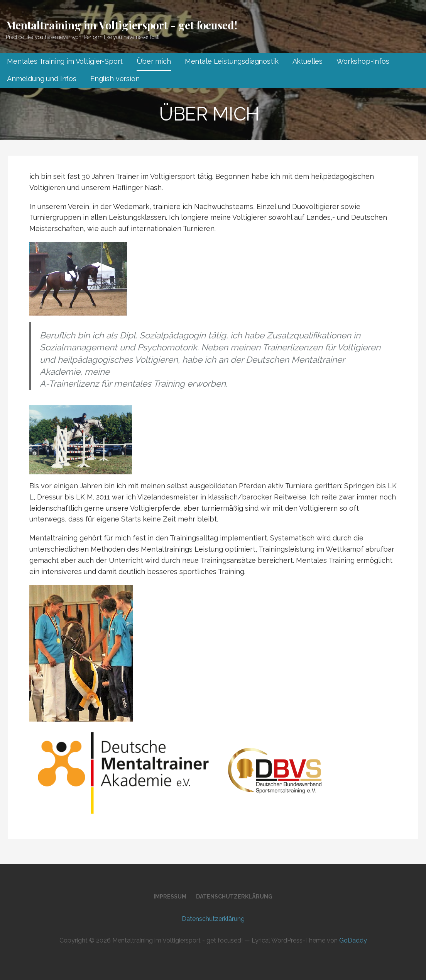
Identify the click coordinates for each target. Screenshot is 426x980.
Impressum (170, 897)
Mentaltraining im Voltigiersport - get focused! (121, 25)
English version (115, 79)
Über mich (154, 61)
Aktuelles (308, 61)
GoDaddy (353, 940)
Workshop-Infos (363, 61)
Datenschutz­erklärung (234, 897)
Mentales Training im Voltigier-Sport (65, 61)
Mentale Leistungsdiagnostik (232, 61)
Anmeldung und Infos (42, 79)
